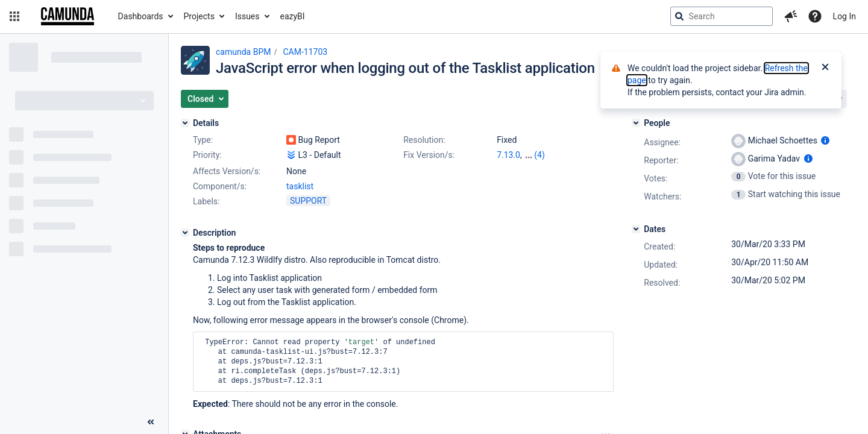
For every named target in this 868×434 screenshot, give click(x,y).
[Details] (185, 123)
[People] (636, 123)
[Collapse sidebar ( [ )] (151, 422)
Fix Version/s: (429, 155)
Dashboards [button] (141, 16)
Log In (844, 16)
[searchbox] (722, 16)
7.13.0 (508, 155)
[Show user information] (825, 140)
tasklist (300, 186)
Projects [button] (199, 16)
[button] (14, 16)
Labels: (206, 201)
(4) (539, 155)
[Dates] (636, 229)
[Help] (815, 16)
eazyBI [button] (293, 16)
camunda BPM (243, 52)
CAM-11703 (305, 52)
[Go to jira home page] (68, 16)
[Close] (825, 68)
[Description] (185, 233)
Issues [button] (247, 16)
